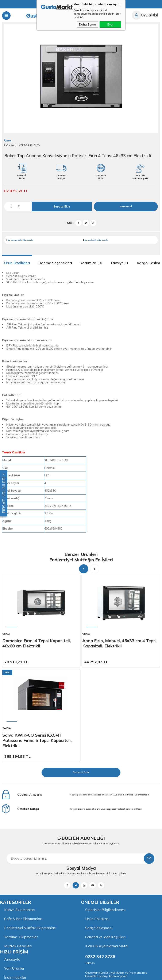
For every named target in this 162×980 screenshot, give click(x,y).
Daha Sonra (88, 24)
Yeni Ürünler (14, 874)
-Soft (58, 975)
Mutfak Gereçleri (18, 851)
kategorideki (16, 240)
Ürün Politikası (97, 824)
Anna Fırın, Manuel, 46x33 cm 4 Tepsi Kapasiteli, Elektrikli (119, 643)
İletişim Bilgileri (16, 910)
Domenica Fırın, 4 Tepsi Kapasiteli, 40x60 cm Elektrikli (37, 643)
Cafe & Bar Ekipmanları (23, 824)
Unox (6, 634)
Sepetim (11, 901)
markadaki (92, 240)
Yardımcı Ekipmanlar (21, 842)
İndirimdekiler (15, 883)
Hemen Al (126, 206)
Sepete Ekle (62, 206)
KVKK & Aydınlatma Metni (107, 851)
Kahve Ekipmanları (20, 815)
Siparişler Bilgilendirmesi (105, 815)
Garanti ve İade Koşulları (105, 842)
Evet (110, 24)
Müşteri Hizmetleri (20, 892)
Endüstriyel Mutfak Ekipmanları (30, 833)
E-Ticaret (68, 975)
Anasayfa (12, 865)
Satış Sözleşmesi (99, 833)
